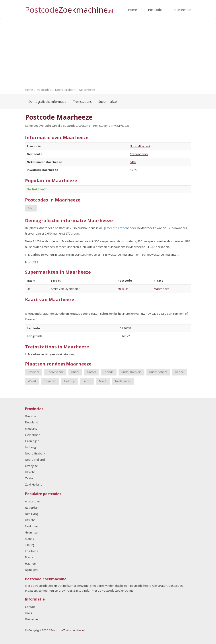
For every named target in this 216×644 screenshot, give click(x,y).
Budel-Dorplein (131, 372)
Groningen (32, 441)
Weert (32, 381)
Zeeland (31, 478)
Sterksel (33, 372)
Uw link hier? (36, 189)
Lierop (87, 381)
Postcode (69, 8)
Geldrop (70, 381)
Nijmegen (31, 570)
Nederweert (123, 381)
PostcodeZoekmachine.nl (68, 630)
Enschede (32, 551)
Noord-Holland (35, 460)
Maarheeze (162, 289)
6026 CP (123, 289)
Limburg (30, 447)
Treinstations (82, 102)
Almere (30, 539)
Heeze (179, 372)
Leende (109, 372)
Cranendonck (139, 154)
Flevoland (32, 422)
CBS (35, 262)
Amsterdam (33, 501)
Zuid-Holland (34, 484)
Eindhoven (32, 526)
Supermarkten (108, 102)
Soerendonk (55, 372)
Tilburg (30, 545)
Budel (75, 372)
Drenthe (31, 416)
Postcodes (156, 10)
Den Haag (32, 514)
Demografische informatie (47, 102)
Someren (50, 381)
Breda (29, 557)
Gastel (91, 372)
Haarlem (31, 563)
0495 (133, 162)
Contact (30, 607)
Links (28, 613)
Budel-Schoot (158, 372)
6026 (31, 208)
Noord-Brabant (140, 146)
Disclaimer (32, 619)
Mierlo (103, 381)
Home (132, 10)
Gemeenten (183, 10)
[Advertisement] (108, 52)
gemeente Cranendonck (120, 228)
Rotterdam (32, 508)
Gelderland (33, 435)
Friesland (31, 429)
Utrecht (30, 472)
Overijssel (32, 466)
